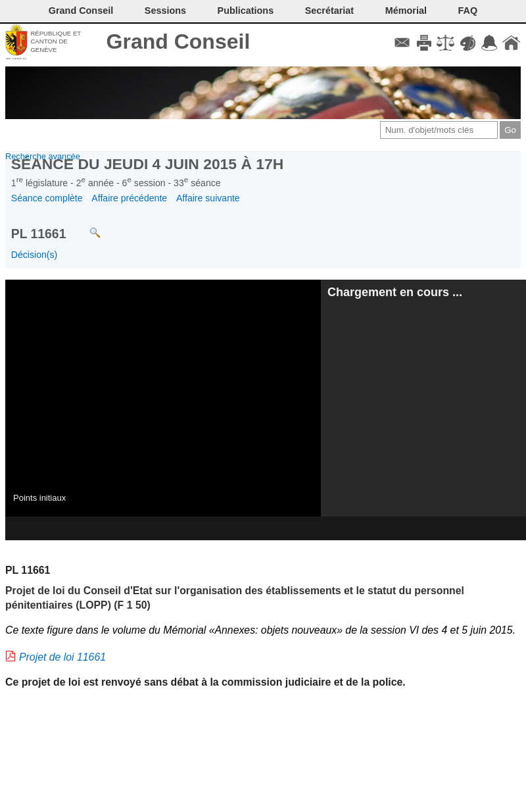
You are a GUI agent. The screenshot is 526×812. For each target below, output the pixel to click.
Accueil (511, 43)
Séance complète (47, 198)
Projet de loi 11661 (62, 657)
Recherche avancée (43, 156)
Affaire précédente (129, 198)
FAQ (468, 11)
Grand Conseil (179, 41)
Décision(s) (34, 255)
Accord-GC (490, 43)
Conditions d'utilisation (445, 43)
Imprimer (424, 43)
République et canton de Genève (56, 41)
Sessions (165, 11)
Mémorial (406, 11)
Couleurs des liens (468, 43)
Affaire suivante (208, 198)
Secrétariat (329, 11)
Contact (402, 43)
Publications (246, 11)
